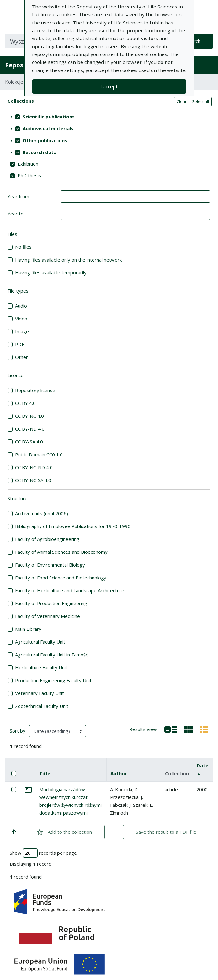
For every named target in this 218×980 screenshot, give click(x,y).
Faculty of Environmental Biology (50, 565)
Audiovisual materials (48, 128)
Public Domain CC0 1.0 (39, 454)
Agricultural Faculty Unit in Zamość (51, 655)
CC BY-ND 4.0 (30, 429)
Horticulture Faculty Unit (41, 667)
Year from (18, 196)
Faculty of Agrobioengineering (47, 539)
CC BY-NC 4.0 (29, 416)
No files (23, 247)
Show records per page (43, 853)
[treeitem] (109, 117)
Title (45, 773)
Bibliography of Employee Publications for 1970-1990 (73, 526)
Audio (21, 306)
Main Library (28, 629)
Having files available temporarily (51, 272)
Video (21, 319)
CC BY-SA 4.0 (29, 442)
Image (22, 331)
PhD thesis (29, 175)
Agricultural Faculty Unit (40, 642)
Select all (200, 101)
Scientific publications (49, 117)
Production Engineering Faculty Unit (53, 680)
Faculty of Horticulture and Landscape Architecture (70, 590)
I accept (109, 86)
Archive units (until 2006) (42, 513)
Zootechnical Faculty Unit (42, 706)
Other (21, 357)
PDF (20, 344)
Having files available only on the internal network (68, 260)
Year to (16, 214)
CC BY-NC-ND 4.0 (34, 467)
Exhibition (28, 164)
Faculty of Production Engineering (51, 603)
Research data (40, 152)
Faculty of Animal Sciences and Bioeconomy (61, 552)
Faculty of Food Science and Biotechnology (61, 578)
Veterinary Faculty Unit (40, 693)
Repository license (35, 390)
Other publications (45, 140)
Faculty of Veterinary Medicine (48, 616)
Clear (182, 101)
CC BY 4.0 (25, 403)
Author (119, 773)
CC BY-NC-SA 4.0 (33, 480)
